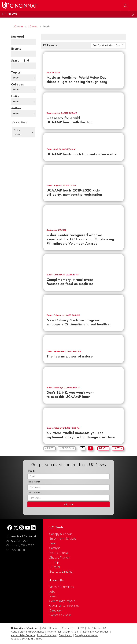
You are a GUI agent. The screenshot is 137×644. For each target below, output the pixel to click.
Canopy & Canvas (61, 534)
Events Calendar (60, 615)
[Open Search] (125, 6)
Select (24, 78)
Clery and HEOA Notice (32, 632)
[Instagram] (22, 528)
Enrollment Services (63, 538)
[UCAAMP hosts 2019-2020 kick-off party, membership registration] (83, 173)
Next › (103, 448)
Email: (31, 471)
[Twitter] (16, 528)
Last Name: (34, 492)
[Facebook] (10, 528)
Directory (55, 610)
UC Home (18, 26)
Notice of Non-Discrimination (62, 632)
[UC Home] (20, 6)
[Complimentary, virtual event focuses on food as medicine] (83, 262)
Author (16, 108)
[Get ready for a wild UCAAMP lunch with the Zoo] (83, 101)
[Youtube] (28, 528)
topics (16, 72)
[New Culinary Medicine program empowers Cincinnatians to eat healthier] (83, 303)
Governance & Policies (64, 606)
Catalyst (54, 548)
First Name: (34, 482)
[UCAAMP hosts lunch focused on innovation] (83, 139)
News (53, 596)
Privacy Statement (47, 635)
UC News (33, 26)
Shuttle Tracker (60, 557)
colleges (17, 84)
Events (16, 48)
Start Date (15, 61)
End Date (27, 61)
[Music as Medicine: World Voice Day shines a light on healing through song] (83, 60)
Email (53, 543)
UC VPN (55, 567)
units (15, 96)
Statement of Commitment (95, 632)
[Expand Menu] (133, 14)
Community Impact (62, 601)
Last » (118, 448)
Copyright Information (86, 635)
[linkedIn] (33, 528)
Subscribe (69, 504)
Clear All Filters (20, 122)
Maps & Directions (62, 587)
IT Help (54, 562)
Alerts (14, 632)
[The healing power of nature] (83, 341)
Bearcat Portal (59, 553)
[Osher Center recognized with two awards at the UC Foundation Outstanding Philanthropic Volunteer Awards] (83, 216)
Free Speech (66, 635)
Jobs (52, 592)
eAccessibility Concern (23, 635)
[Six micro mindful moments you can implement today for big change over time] (83, 416)
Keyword (18, 37)
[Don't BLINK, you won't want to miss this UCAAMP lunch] (83, 375)
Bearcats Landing (61, 571)
